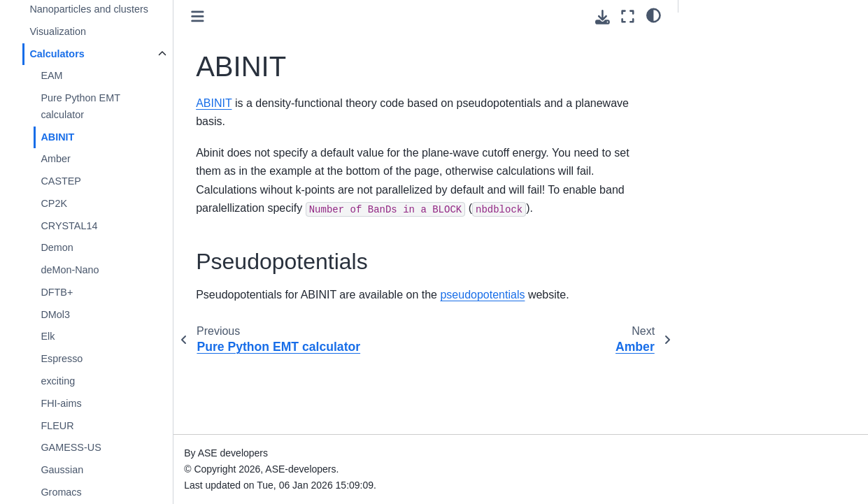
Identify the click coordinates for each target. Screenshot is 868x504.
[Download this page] (603, 17)
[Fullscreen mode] (628, 16)
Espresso (62, 359)
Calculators (57, 54)
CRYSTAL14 (69, 226)
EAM (51, 75)
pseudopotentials (482, 295)
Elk (48, 336)
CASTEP (61, 181)
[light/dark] (654, 15)
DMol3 (55, 315)
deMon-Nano (70, 270)
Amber (55, 159)
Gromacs (61, 492)
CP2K (54, 203)
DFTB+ (57, 292)
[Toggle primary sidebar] (198, 16)
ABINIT (57, 137)
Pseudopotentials (728, 43)
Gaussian (62, 470)
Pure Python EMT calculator (80, 106)
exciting (58, 381)
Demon (57, 247)
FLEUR (57, 426)
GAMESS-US (71, 447)
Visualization (58, 31)
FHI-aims (61, 403)
